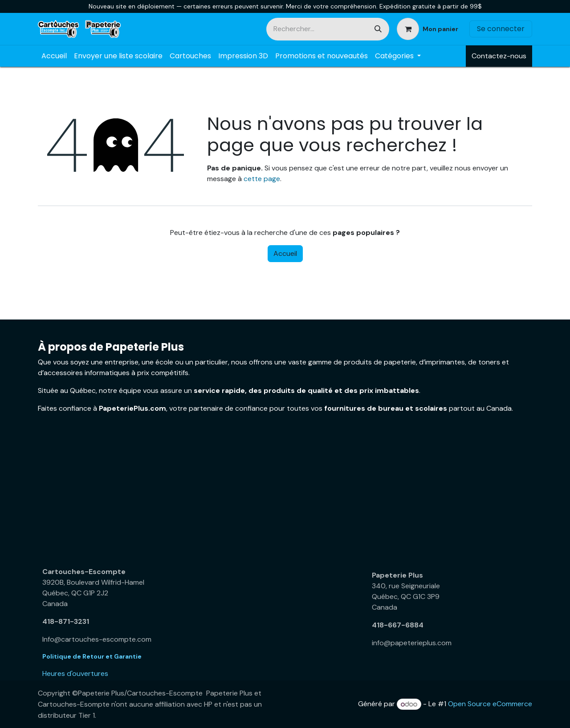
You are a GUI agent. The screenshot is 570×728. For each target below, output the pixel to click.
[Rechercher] (378, 29)
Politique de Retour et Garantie (92, 656)
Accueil (285, 253)
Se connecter (501, 29)
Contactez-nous (499, 56)
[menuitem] (54, 56)
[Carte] (120, 495)
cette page (262, 179)
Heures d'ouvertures (75, 673)
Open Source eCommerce (490, 704)
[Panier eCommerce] (427, 29)
